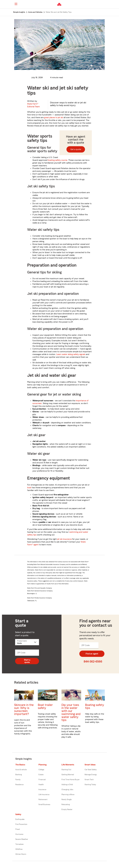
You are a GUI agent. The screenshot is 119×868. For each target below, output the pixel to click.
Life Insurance (44, 795)
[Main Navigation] (16, 4)
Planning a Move (68, 795)
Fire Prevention (21, 824)
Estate (41, 775)
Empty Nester (67, 810)
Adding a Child (67, 785)
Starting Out (66, 770)
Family (18, 780)
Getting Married (68, 775)
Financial (42, 780)
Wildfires (19, 849)
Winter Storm (21, 854)
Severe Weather (22, 839)
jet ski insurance (64, 539)
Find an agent (92, 654)
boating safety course (58, 160)
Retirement (43, 800)
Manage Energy (91, 775)
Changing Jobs (67, 790)
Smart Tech (89, 780)
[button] (106, 4)
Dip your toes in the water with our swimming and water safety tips (71, 712)
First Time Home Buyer (71, 780)
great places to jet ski (54, 117)
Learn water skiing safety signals (71, 354)
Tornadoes (19, 844)
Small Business (44, 805)
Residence (19, 785)
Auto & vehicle (21, 770)
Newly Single (67, 800)
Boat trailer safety (45, 706)
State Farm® (33, 105)
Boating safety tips (95, 706)
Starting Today (90, 785)
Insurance (42, 790)
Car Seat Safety (91, 770)
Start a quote (27, 661)
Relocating (66, 805)
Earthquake (20, 819)
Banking (19, 775)
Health (41, 785)
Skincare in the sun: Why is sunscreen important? (24, 709)
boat (29, 488)
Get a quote (76, 149)
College (41, 770)
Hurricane (19, 834)
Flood (18, 829)
